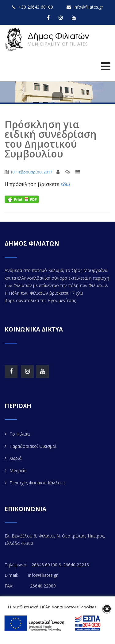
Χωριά (15, 458)
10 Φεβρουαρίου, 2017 (31, 172)
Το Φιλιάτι (20, 434)
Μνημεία (18, 470)
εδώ (65, 184)
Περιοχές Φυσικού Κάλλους (37, 483)
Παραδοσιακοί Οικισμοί (33, 446)
